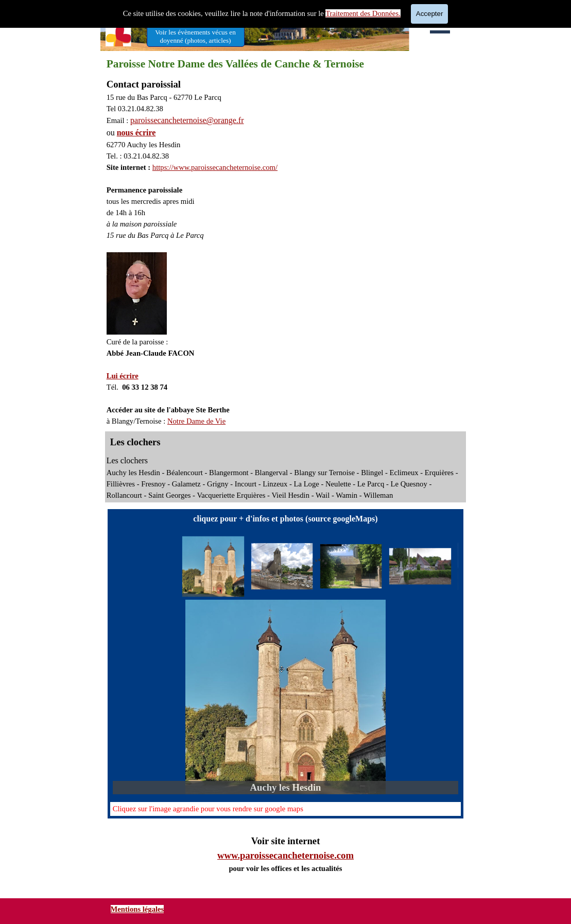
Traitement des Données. (363, 13)
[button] (285, 697)
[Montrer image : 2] (282, 567)
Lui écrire (123, 376)
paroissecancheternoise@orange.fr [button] (187, 120)
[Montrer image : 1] (213, 567)
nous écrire (136, 133)
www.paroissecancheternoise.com (285, 855)
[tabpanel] (286, 252)
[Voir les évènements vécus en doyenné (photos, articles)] (196, 36)
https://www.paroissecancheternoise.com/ (215, 167)
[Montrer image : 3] (351, 567)
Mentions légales (137, 909)
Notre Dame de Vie (196, 421)
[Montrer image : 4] (420, 567)
